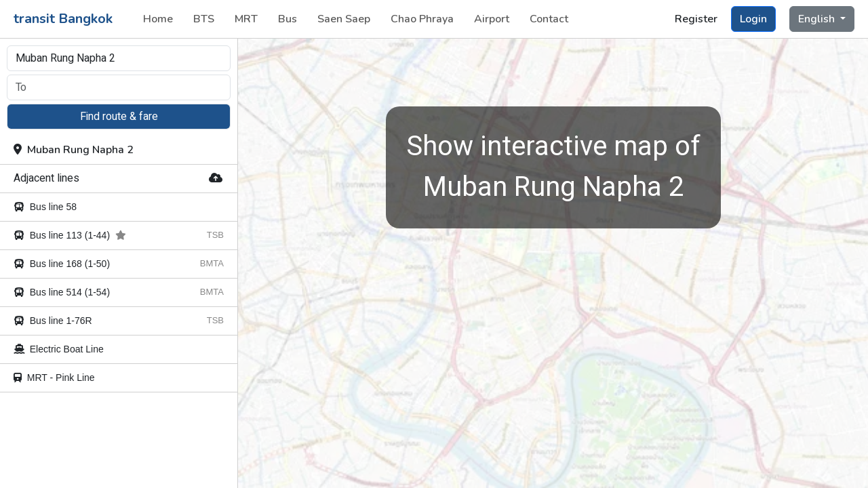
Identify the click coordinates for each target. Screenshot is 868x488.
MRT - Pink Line (54, 378)
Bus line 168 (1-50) (62, 264)
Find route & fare (119, 117)
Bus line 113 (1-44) (70, 235)
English (818, 19)
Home (158, 19)
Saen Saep (344, 19)
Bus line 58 (45, 207)
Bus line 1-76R (53, 321)
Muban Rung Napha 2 (74, 150)
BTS (204, 19)
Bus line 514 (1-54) (62, 292)
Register (696, 19)
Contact (549, 19)
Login (753, 19)
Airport (492, 19)
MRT (246, 19)
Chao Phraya (422, 19)
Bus (288, 19)
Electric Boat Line (59, 349)
